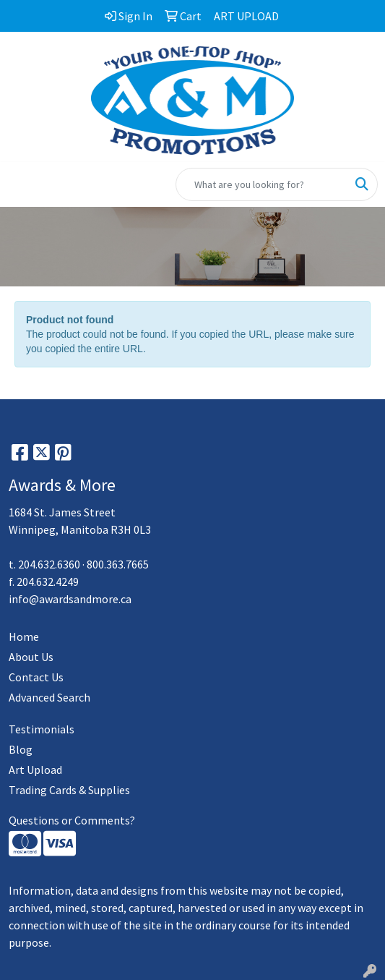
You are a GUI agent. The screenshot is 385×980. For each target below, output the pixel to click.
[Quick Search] (261, 184)
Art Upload (35, 770)
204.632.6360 (49, 564)
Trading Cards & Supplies (69, 790)
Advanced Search (49, 697)
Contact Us (36, 677)
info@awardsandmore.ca (70, 599)
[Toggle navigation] (22, 184)
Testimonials (42, 729)
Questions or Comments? (72, 820)
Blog (21, 749)
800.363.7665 (118, 564)
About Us (31, 657)
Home (24, 636)
